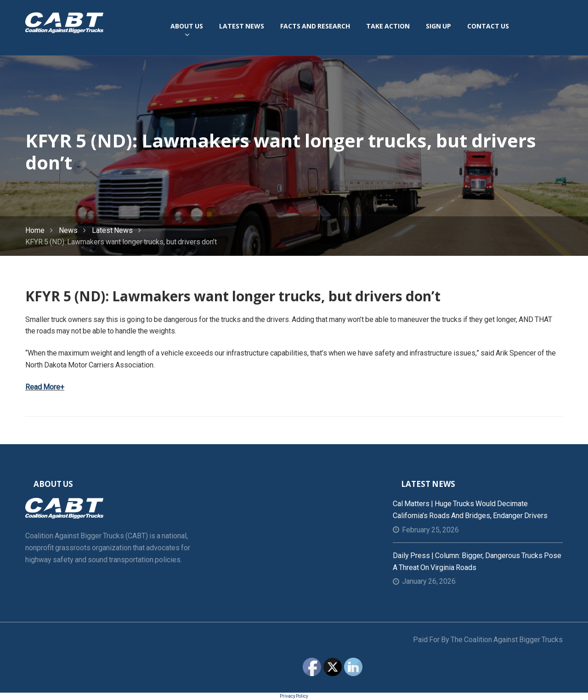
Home (35, 230)
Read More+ (45, 387)
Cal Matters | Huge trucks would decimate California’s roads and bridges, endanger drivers (470, 510)
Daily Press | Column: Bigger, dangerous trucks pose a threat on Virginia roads (477, 562)
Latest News (112, 230)
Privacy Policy (294, 696)
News (68, 230)
